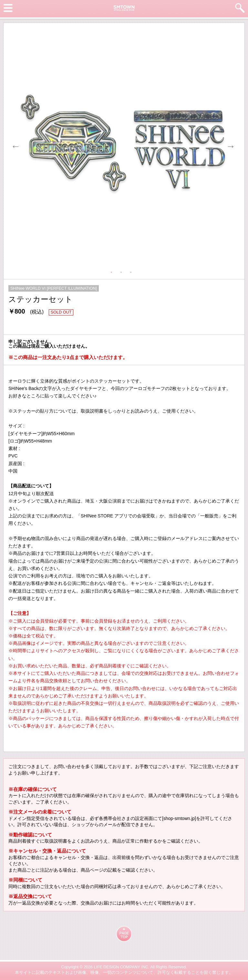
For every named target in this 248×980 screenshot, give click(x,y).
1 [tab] (113, 271)
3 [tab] (132, 271)
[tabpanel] (123, 145)
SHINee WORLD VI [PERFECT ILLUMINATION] (54, 288)
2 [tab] (123, 271)
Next (229, 145)
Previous (14, 145)
